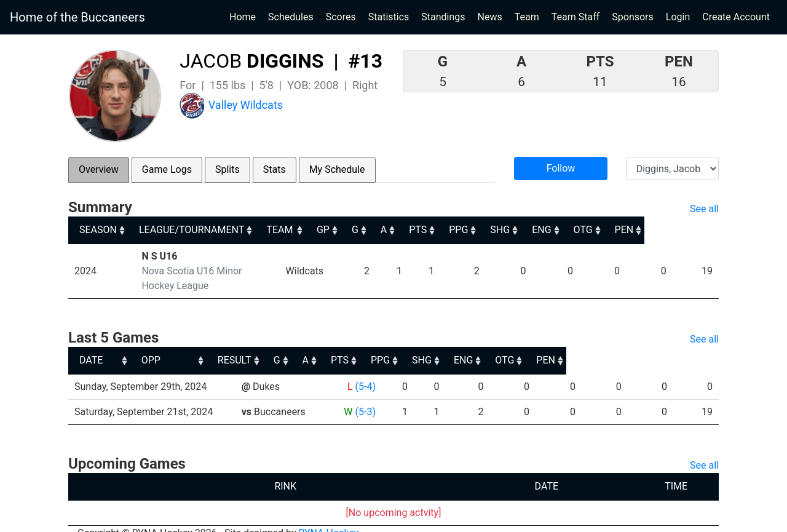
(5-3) (364, 397)
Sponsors (633, 17)
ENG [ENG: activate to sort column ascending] (613, 230)
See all (704, 209)
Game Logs (167, 169)
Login (678, 17)
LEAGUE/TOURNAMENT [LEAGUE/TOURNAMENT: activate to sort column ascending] (193, 230)
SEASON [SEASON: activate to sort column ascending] (98, 230)
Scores (343, 16)
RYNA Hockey (329, 518)
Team (527, 17)
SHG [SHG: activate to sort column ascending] (569, 230)
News (490, 17)
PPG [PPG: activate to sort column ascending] (527, 230)
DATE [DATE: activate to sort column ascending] (91, 345)
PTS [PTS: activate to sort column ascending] (484, 230)
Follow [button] (561, 168)
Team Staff (576, 17)
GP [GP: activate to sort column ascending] (386, 230)
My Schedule (337, 169)
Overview (99, 169)
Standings (443, 17)
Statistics (391, 16)
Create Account (736, 17)
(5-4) (364, 372)
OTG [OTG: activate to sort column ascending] (656, 230)
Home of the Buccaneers (77, 17)
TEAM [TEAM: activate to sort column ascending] (339, 230)
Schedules (291, 17)
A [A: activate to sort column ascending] (448, 230)
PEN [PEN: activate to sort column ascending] (698, 230)
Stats (275, 169)
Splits (227, 169)
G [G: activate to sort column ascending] (419, 230)
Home (243, 17)
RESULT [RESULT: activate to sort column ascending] (353, 345)
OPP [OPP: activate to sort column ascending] (255, 345)
